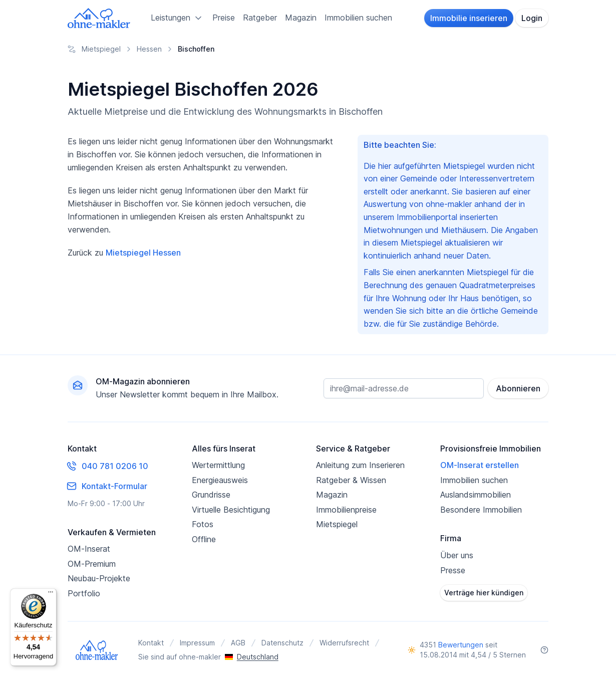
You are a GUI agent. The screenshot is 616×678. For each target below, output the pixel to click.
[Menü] (51, 594)
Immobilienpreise (346, 510)
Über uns (457, 555)
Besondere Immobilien (481, 510)
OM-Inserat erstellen (480, 465)
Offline (204, 539)
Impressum (197, 643)
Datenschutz (282, 643)
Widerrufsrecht (344, 643)
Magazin (301, 18)
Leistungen (178, 18)
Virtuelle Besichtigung (231, 510)
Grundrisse (211, 495)
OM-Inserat (89, 549)
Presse (453, 570)
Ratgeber (260, 18)
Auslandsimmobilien (476, 495)
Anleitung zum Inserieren (360, 465)
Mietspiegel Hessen (143, 253)
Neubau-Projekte (99, 578)
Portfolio (84, 593)
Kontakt (151, 643)
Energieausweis (220, 480)
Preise (224, 18)
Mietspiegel (337, 524)
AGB (238, 643)
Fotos (203, 524)
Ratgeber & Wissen (351, 480)
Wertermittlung (218, 465)
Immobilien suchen (358, 18)
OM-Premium (92, 564)
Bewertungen (461, 645)
